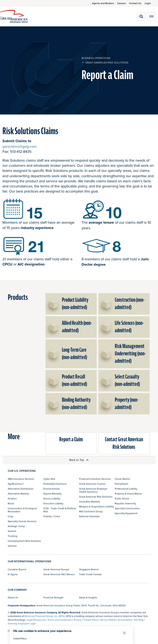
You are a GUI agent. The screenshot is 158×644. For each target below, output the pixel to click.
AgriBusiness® (16, 484)
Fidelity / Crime (52, 516)
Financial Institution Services (95, 479)
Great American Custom (92, 484)
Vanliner (12, 546)
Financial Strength (53, 597)
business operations (96, 58)
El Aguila (13, 574)
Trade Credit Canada (90, 574)
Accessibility (125, 620)
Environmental (51, 489)
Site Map (139, 620)
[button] (124, 633)
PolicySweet (122, 484)
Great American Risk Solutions (107, 62)
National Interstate (89, 516)
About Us (13, 597)
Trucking (13, 536)
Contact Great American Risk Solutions (124, 443)
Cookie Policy (91, 620)
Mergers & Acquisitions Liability (97, 506)
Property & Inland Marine (128, 494)
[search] (141, 16)
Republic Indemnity (125, 503)
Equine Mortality (52, 494)
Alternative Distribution (21, 489)
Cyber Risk (49, 479)
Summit (12, 531)
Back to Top (79, 460)
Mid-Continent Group (91, 511)
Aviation (12, 498)
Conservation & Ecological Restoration (22, 510)
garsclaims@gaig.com (20, 146)
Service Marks (108, 620)
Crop (10, 516)
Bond (11, 503)
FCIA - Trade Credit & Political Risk (60, 510)
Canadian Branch (17, 569)
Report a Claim (71, 439)
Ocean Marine (122, 479)
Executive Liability (53, 503)
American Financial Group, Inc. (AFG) (45, 616)
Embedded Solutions (55, 484)
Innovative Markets (90, 502)
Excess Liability (52, 498)
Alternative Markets (19, 494)
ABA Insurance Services (21, 479)
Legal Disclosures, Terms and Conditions (49, 620)
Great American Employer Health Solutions (93, 490)
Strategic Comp (16, 526)
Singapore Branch (89, 569)
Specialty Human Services (22, 521)
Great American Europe (56, 569)
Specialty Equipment (126, 513)
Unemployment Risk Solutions (24, 541)
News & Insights (88, 597)
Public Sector (122, 498)
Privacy (77, 620)
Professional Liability (126, 489)
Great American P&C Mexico (59, 574)
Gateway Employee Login (22, 623)
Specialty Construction (127, 508)
